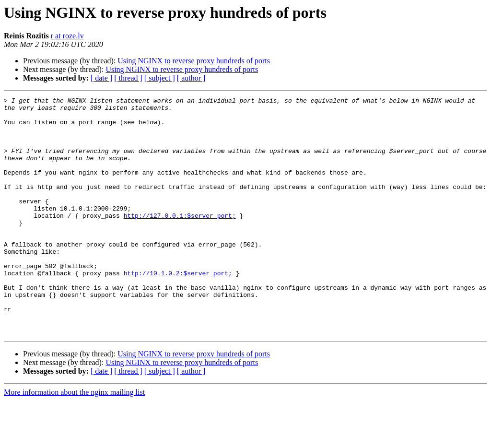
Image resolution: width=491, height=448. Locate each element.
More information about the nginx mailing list (74, 440)
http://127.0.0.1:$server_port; (180, 240)
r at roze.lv (67, 36)
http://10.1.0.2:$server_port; (178, 309)
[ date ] (101, 78)
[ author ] (191, 78)
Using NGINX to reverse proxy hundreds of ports (194, 61)
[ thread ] (128, 78)
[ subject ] (160, 78)
